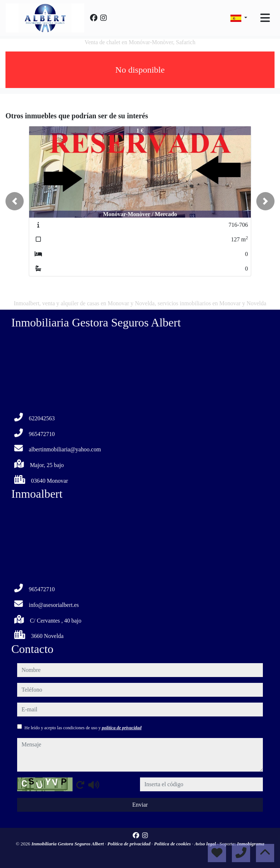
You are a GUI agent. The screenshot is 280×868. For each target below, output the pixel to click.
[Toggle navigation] (265, 18)
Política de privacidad (130, 844)
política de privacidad (122, 728)
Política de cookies (173, 844)
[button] (15, 201)
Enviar (140, 805)
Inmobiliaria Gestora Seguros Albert (68, 844)
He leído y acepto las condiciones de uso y (83, 728)
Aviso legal (206, 844)
